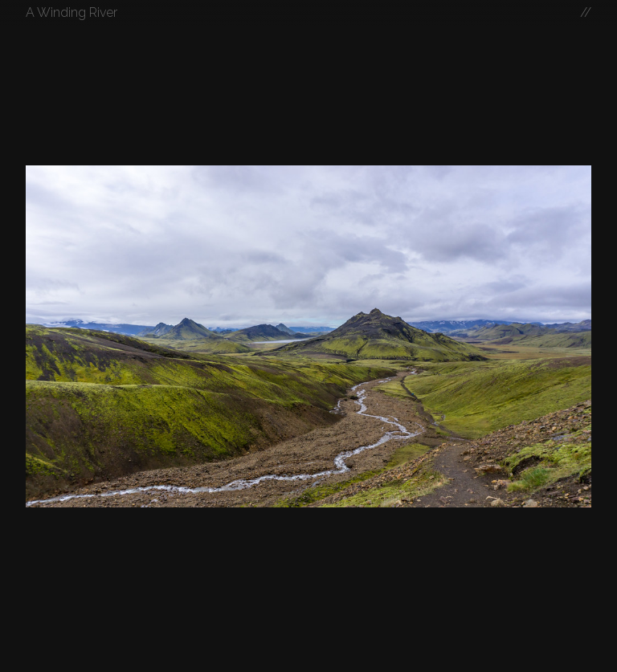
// (586, 12)
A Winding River (72, 12)
